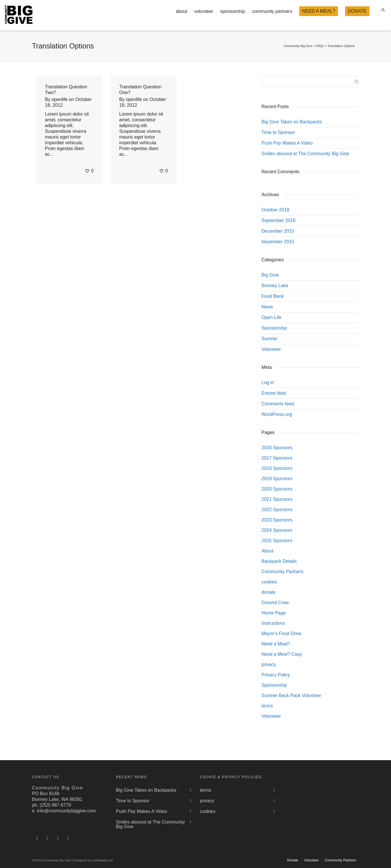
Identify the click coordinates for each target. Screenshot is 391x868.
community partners (272, 11)
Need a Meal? (276, 644)
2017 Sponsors (277, 458)
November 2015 (278, 242)
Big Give (270, 275)
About (268, 551)
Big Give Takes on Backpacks (292, 122)
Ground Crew (275, 603)
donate (269, 592)
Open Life (272, 317)
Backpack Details (279, 561)
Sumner (270, 339)
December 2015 (278, 231)
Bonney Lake (275, 286)
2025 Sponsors (277, 541)
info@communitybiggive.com (66, 811)
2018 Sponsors (277, 468)
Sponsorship (274, 328)
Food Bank (273, 296)
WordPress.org (277, 414)
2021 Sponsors (277, 499)
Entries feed (274, 393)
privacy (269, 664)
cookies (269, 582)
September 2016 (279, 220)
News (267, 307)
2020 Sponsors (277, 489)
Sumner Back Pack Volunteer (291, 695)
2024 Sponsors (277, 530)
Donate (293, 860)
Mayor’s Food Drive (282, 634)
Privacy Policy (276, 675)
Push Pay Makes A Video (287, 143)
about (182, 11)
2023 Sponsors (277, 520)
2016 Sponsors (277, 448)
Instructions (273, 623)
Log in (268, 383)
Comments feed (278, 404)
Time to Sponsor (278, 132)
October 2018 (276, 210)
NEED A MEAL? (319, 11)
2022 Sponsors (277, 510)
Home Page (274, 613)
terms (267, 706)
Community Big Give (298, 46)
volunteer (204, 11)
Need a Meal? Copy (282, 654)
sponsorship (233, 11)
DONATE (357, 11)
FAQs (320, 46)
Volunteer (271, 349)
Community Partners (283, 572)
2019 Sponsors (277, 479)
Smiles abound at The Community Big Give (306, 154)
